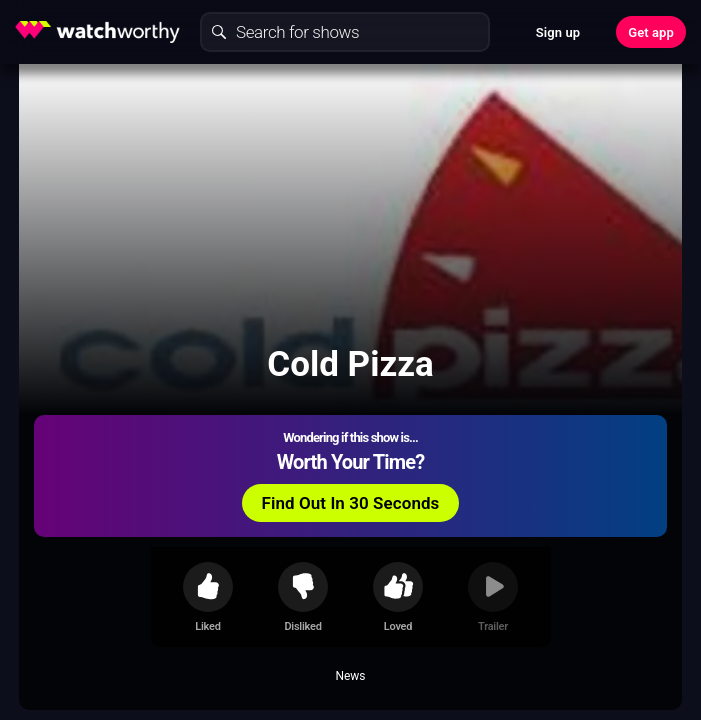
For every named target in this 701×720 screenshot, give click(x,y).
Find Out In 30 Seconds (351, 503)
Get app (651, 32)
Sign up (558, 32)
